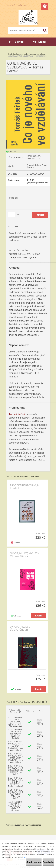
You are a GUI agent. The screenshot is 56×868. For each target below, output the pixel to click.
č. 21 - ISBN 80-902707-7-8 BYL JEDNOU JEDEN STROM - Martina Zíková (15, 722)
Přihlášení (11, 5)
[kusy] (11, 214)
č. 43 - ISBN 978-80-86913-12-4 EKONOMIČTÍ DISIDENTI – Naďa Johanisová (16, 782)
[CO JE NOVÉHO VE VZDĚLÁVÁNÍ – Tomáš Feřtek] (28, 81)
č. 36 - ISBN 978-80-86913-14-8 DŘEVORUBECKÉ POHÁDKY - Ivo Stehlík (16, 770)
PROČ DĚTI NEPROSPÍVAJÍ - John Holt (25, 487)
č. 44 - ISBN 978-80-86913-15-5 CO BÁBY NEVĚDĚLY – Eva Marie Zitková (16, 746)
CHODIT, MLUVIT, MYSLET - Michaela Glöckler (25, 555)
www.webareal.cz (33, 825)
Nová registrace (23, 5)
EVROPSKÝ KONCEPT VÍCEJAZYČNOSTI (21, 628)
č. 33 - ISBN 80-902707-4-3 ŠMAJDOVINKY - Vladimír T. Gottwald (16, 806)
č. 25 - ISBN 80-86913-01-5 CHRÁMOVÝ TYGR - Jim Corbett (16, 734)
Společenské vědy (21, 54)
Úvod (10, 54)
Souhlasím (48, 862)
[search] (45, 30)
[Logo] (28, 17)
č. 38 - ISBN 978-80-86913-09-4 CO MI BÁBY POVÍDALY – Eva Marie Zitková (16, 758)
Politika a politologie (37, 54)
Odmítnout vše (34, 862)
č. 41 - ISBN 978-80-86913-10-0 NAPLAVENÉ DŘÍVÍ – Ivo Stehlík (16, 794)
